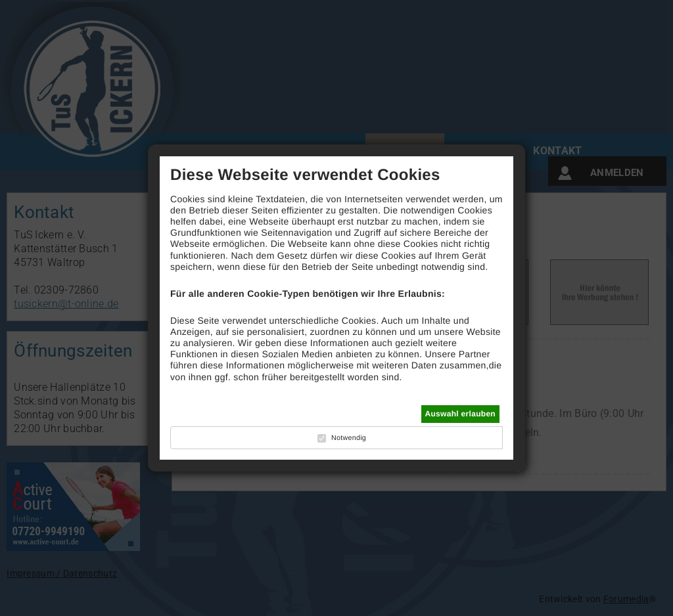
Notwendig (349, 438)
